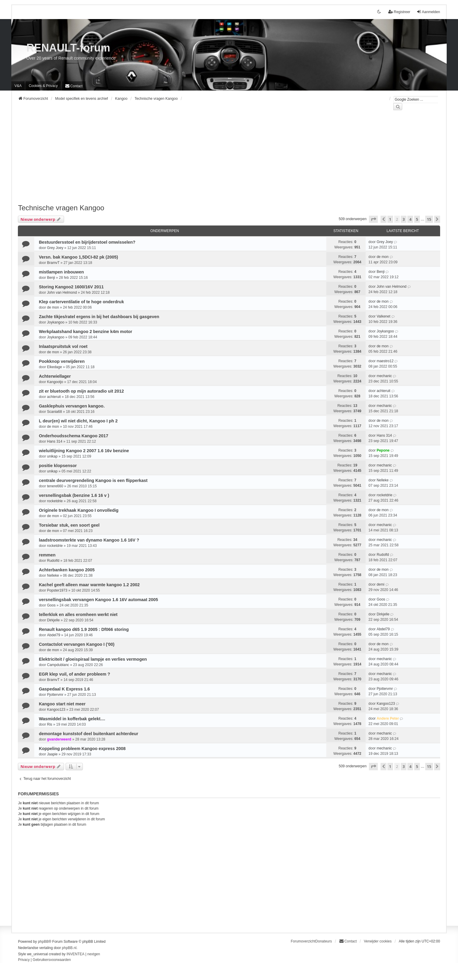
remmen (47, 555)
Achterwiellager (55, 376)
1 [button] (390, 219)
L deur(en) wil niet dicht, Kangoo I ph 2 (78, 421)
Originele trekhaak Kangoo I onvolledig (79, 510)
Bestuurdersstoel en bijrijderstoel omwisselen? (87, 242)
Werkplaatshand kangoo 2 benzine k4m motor (85, 332)
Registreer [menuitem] (399, 12)
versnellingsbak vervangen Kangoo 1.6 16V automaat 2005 (98, 600)
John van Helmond (62, 293)
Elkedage (55, 367)
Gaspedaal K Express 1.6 (64, 689)
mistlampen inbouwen (61, 272)
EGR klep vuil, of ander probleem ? (74, 674)
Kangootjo (55, 382)
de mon (383, 257)
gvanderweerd (59, 739)
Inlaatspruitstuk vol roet (63, 346)
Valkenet (384, 316)
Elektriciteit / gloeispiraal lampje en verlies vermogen (93, 659)
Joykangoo (56, 322)
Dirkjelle (53, 620)
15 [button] (429, 219)
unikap (52, 456)
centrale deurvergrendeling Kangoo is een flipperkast (93, 480)
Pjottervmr (55, 695)
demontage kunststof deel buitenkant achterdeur (88, 734)
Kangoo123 (56, 710)
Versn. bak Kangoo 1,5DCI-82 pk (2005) (78, 257)
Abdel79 (54, 635)
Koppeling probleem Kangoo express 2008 (82, 749)
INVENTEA (75, 954)
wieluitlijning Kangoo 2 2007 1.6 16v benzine (84, 451)
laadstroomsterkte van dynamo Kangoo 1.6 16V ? (89, 540)
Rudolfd (53, 561)
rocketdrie (55, 501)
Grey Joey (55, 248)
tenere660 (55, 486)
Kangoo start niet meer (62, 704)
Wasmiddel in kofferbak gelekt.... (72, 719)
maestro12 (385, 361)
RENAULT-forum (68, 48)
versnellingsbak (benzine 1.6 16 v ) (74, 495)
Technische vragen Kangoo (61, 208)
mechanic (384, 376)
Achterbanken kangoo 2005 (67, 570)
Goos (51, 605)
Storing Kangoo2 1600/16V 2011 (71, 287)
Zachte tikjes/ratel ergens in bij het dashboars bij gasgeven (99, 317)
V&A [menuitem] (18, 86)
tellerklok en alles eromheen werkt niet (78, 615)
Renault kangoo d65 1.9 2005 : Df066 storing (84, 629)
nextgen (94, 954)
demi (381, 584)
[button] (373, 219)
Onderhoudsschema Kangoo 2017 (73, 436)
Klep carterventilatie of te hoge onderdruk (81, 302)
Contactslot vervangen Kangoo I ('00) (77, 644)
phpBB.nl (69, 948)
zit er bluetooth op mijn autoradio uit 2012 (81, 391)
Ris (50, 724)
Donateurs (323, 941)
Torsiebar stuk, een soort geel (69, 525)
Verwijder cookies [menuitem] (378, 941)
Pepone (383, 450)
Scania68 (55, 412)
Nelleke (383, 480)
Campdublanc (58, 665)
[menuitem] (43, 86)
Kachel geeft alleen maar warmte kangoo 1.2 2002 (89, 585)
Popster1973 (57, 590)
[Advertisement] (197, 161)
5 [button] (417, 219)
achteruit (54, 397)
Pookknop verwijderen (62, 361)
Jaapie (52, 754)
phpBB (43, 942)
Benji (51, 278)
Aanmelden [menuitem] (428, 12)
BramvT (53, 263)
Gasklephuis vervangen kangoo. (72, 406)
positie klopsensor (58, 466)
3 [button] (404, 219)
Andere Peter (388, 718)
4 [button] (410, 219)
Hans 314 (55, 441)
